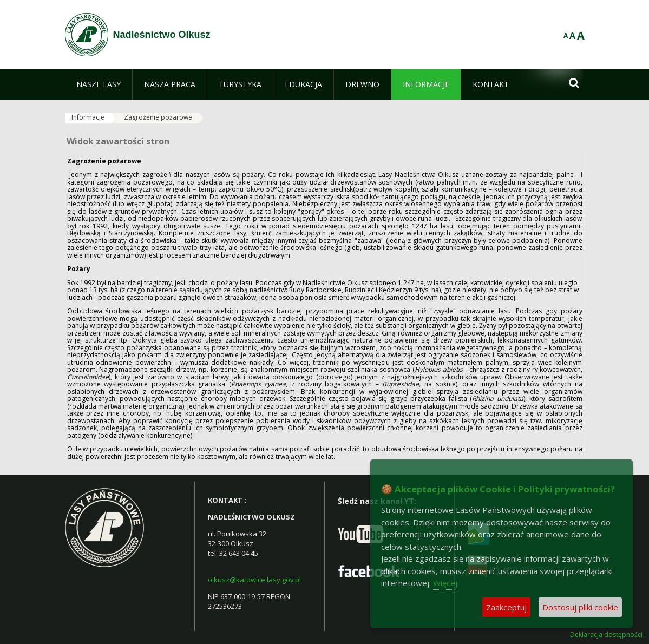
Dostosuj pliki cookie (580, 607)
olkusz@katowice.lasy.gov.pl (254, 580)
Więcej (445, 583)
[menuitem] (99, 84)
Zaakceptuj (506, 607)
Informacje (88, 117)
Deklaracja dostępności (606, 635)
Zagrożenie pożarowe (158, 117)
